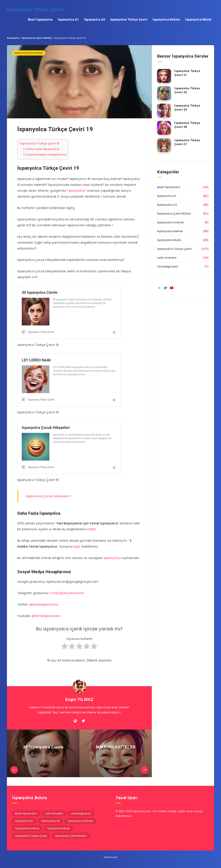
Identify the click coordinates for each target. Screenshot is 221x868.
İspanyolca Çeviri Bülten (37, 38)
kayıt (77, 547)
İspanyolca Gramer (171, 222)
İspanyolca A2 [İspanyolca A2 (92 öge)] (50, 821)
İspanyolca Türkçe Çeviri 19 (39, 144)
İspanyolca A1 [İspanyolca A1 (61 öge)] (24, 821)
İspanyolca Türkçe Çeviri (35, 9)
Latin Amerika (167, 258)
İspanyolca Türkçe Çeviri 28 (187, 125)
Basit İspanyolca (40, 19)
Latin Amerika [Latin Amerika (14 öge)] (54, 813)
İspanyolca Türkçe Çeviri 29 (187, 108)
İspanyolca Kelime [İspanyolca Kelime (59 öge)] (27, 828)
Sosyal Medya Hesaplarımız (45, 155)
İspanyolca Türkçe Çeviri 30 (187, 90)
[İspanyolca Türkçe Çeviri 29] (164, 111)
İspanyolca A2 (95, 19)
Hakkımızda (111, 857)
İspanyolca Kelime (166, 19)
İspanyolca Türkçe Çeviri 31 (187, 73)
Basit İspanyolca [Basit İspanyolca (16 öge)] (26, 813)
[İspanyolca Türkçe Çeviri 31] (164, 76)
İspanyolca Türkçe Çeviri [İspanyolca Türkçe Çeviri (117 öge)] (31, 836)
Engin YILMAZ (79, 699)
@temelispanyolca (44, 605)
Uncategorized (167, 267)
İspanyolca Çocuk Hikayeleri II (48, 496)
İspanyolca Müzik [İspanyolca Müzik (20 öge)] (58, 828)
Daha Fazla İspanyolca (41, 149)
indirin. (92, 529)
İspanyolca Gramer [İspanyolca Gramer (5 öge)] (80, 821)
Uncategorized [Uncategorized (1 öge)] (81, 813)
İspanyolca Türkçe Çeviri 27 (187, 142)
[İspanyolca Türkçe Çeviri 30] (164, 93)
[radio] (65, 648)
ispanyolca (76, 191)
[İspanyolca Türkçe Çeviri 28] (164, 128)
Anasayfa (13, 38)
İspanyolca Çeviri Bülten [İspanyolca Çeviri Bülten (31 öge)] (71, 836)
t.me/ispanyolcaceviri (67, 593)
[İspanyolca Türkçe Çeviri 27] (164, 145)
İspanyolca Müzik (198, 19)
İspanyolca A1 (68, 19)
